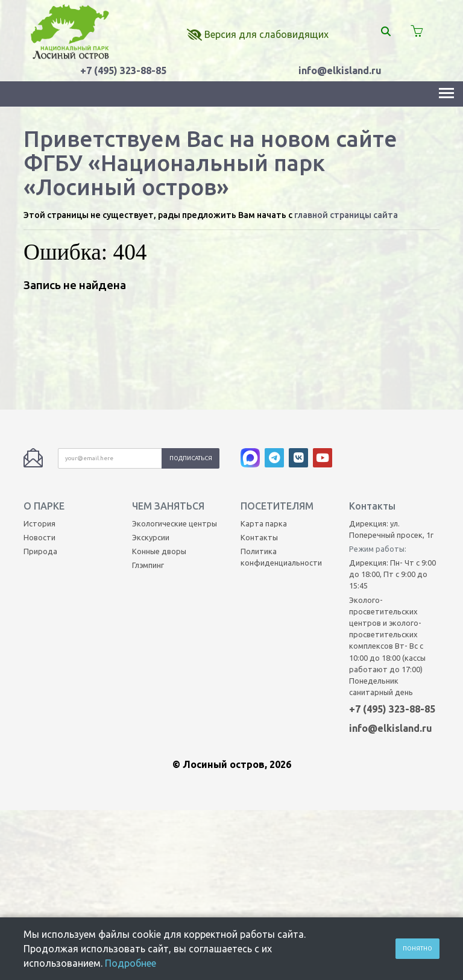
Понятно (417, 948)
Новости (39, 443)
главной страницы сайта (346, 215)
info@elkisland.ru (340, 70)
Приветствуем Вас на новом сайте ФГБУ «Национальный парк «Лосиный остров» (210, 163)
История (39, 429)
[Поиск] (386, 31)
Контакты (259, 443)
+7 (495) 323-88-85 (123, 70)
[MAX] (253, 366)
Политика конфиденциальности (281, 463)
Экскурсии (151, 443)
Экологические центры (175, 429)
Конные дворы (159, 457)
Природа (40, 457)
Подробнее (131, 963)
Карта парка (264, 429)
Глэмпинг (148, 471)
